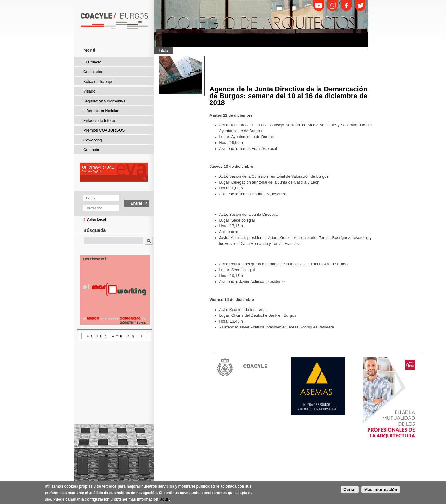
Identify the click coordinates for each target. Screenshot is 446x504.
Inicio (163, 51)
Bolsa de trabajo (98, 82)
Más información (381, 491)
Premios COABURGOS (104, 130)
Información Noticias (101, 111)
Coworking (93, 140)
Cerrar (350, 491)
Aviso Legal (96, 219)
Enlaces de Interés (100, 121)
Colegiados (93, 72)
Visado (89, 91)
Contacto (91, 150)
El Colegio (92, 62)
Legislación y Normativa (104, 101)
